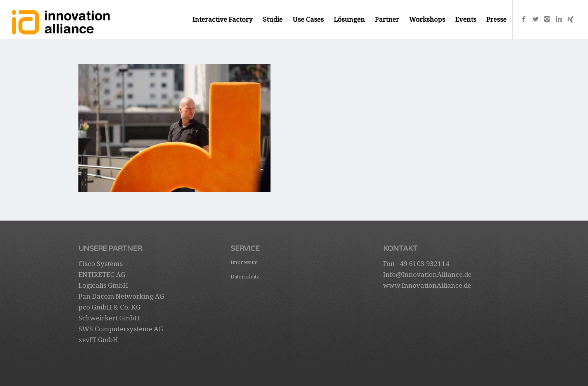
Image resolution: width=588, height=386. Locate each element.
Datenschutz (245, 277)
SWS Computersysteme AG (121, 329)
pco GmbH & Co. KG (109, 307)
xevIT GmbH (98, 340)
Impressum (244, 262)
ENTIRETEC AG (102, 275)
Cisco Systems (101, 264)
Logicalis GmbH (103, 285)
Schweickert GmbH (109, 318)
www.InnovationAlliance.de (427, 285)
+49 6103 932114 (423, 264)
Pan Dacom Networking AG (121, 296)
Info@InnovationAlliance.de (427, 275)
